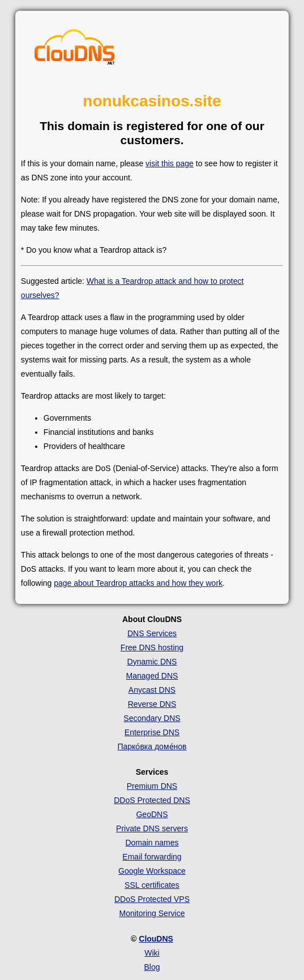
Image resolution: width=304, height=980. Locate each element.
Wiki (152, 953)
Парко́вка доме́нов (152, 746)
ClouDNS (156, 939)
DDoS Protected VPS (152, 899)
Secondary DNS (152, 718)
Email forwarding (152, 857)
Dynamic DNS (152, 662)
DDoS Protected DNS (152, 800)
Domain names (152, 843)
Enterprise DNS (152, 732)
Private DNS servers (152, 828)
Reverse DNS (152, 704)
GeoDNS (152, 814)
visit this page (170, 163)
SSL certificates (152, 885)
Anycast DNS (152, 690)
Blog (152, 967)
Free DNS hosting (152, 647)
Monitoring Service (152, 913)
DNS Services (152, 633)
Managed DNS (152, 676)
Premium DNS (152, 786)
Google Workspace (152, 871)
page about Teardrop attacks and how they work (138, 583)
